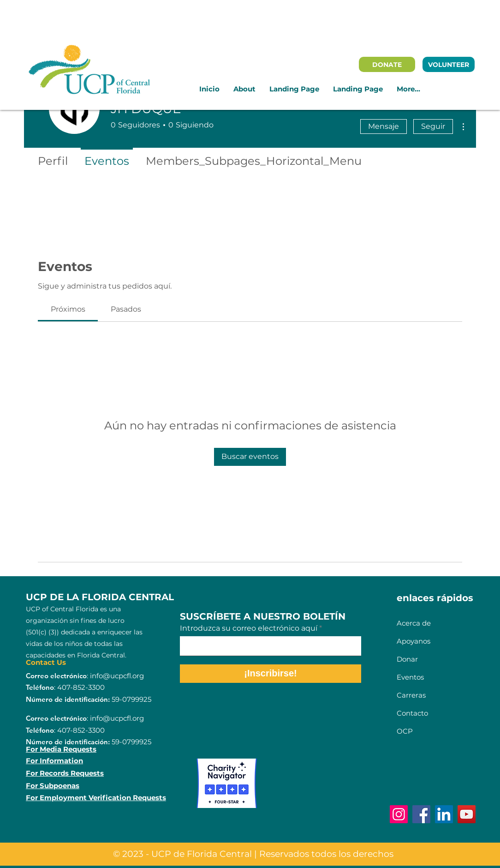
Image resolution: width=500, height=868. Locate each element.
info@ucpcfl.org (117, 676)
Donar (408, 659)
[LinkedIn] (444, 814)
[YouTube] (467, 814)
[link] (68, 309)
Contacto (412, 713)
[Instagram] (399, 814)
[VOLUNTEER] (449, 64)
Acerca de (414, 623)
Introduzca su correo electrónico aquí (249, 628)
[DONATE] (387, 64)
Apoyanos (414, 641)
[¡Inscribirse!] (271, 674)
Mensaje (384, 126)
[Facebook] (421, 814)
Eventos (410, 677)
